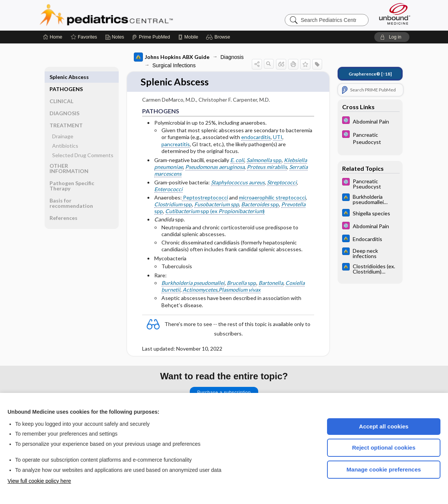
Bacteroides (256, 205)
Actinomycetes (200, 290)
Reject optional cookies (384, 448)
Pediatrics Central (133, 15)
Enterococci (168, 189)
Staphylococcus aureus (238, 182)
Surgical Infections (174, 65)
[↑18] (370, 74)
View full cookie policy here (39, 481)
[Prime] (151, 37)
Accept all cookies (384, 426)
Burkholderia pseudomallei (193, 283)
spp (264, 160)
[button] (219, 37)
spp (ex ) (215, 211)
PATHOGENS (66, 77)
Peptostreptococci (205, 197)
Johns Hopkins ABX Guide (172, 57)
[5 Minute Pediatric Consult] (370, 121)
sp (273, 205)
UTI (278, 137)
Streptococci (282, 182)
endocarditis (256, 137)
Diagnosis (232, 57)
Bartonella (271, 283)
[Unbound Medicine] (395, 14)
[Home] (53, 37)
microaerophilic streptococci (272, 197)
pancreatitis (176, 144)
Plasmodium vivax (240, 290)
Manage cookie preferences (384, 469)
